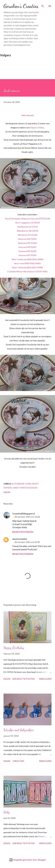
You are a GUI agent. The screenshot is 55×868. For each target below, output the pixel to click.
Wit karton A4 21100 (27, 235)
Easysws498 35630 (27, 251)
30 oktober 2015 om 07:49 (27, 542)
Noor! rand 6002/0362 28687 (28, 263)
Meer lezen (45, 679)
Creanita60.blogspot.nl (24, 514)
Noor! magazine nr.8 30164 (28, 223)
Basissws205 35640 (27, 243)
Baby (7, 812)
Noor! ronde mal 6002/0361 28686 (27, 259)
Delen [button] (7, 492)
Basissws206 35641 (27, 239)
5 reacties (18, 761)
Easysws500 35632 (27, 247)
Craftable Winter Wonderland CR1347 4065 (27, 272)
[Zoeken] (43, 5)
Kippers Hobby (37, 128)
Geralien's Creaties (21, 6)
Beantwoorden (23, 532)
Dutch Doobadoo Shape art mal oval (28, 219)
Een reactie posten (24, 679)
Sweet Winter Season (25, 488)
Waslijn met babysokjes (19, 730)
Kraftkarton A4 (28, 227)
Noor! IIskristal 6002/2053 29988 (27, 267)
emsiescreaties (20, 539)
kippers (8, 488)
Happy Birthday (14, 648)
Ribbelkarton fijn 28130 (27, 231)
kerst (35, 484)
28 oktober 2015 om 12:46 (27, 517)
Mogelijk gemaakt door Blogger (28, 860)
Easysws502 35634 (27, 255)
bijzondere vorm (21, 484)
